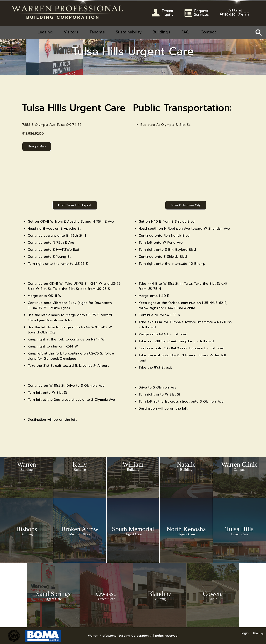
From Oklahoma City (186, 205)
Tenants (97, 32)
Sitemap (258, 633)
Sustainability (129, 32)
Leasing (45, 32)
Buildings (161, 32)
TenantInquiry (168, 13)
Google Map (37, 146)
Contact (208, 32)
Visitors (71, 32)
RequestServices (201, 13)
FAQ (185, 32)
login (245, 633)
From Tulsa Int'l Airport (75, 205)
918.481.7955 (235, 14)
